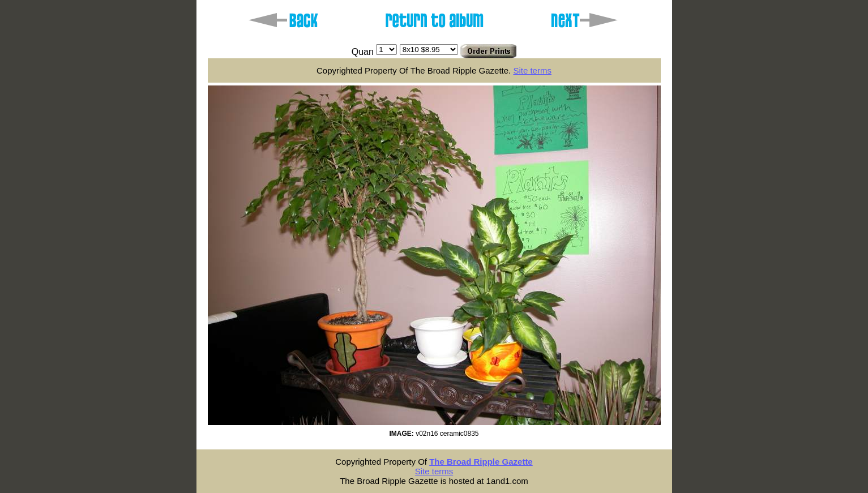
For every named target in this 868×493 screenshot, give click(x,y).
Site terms (532, 70)
